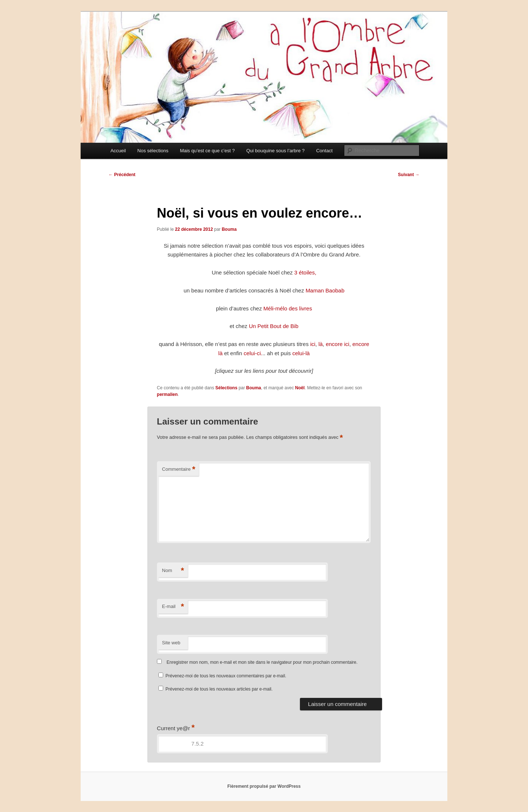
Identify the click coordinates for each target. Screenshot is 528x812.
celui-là (301, 353)
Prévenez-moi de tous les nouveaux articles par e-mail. (219, 689)
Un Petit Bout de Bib (274, 326)
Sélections (226, 388)
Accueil (118, 151)
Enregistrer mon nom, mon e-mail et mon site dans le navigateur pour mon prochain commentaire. (262, 662)
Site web (171, 643)
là (320, 344)
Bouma (229, 229)
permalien (167, 394)
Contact (324, 151)
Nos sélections (153, 151)
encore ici (337, 344)
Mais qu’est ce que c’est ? (208, 151)
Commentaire (179, 469)
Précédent (122, 175)
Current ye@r (176, 728)
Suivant (409, 175)
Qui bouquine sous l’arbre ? (276, 151)
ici (313, 344)
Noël (300, 388)
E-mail (173, 607)
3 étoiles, (305, 272)
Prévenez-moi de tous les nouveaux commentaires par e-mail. (226, 676)
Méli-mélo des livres (288, 308)
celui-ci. (253, 353)
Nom (173, 571)
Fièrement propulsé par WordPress (264, 786)
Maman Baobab (325, 290)
